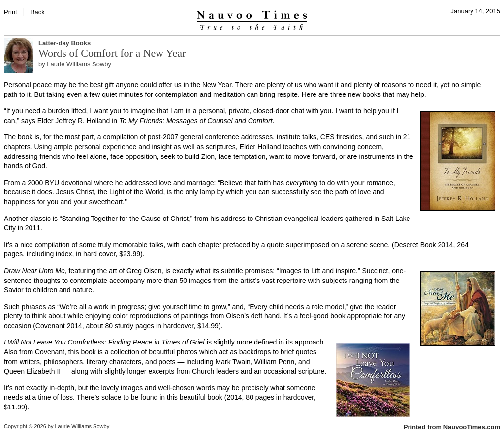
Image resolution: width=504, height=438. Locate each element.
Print (11, 12)
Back (38, 12)
